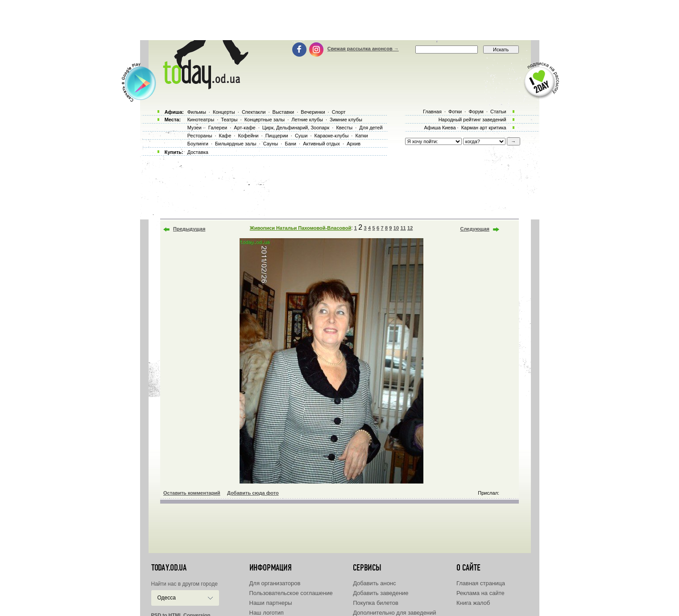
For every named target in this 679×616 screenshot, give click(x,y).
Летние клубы (307, 120)
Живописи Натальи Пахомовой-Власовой (300, 228)
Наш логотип (267, 613)
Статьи (498, 112)
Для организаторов (275, 583)
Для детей (371, 128)
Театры (229, 120)
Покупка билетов (376, 603)
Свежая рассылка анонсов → (363, 49)
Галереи (218, 128)
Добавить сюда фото (253, 493)
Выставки (284, 112)
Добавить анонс (374, 583)
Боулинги (198, 144)
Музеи (195, 128)
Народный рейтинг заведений (472, 120)
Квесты (344, 128)
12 (410, 228)
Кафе (225, 136)
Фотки (455, 112)
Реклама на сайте (480, 593)
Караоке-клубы (332, 136)
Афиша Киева (440, 128)
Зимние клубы (346, 120)
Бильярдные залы (236, 144)
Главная (432, 112)
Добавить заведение (381, 593)
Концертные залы (265, 120)
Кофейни (248, 136)
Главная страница (481, 583)
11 (403, 228)
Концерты (224, 112)
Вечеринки (313, 112)
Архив (354, 144)
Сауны (271, 144)
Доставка (198, 152)
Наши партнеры (271, 603)
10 (396, 228)
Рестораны (200, 136)
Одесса (167, 598)
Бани (290, 144)
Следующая (475, 229)
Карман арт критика (484, 128)
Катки (361, 136)
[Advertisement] (339, 20)
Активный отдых (321, 144)
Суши (301, 136)
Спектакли (254, 112)
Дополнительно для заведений (394, 613)
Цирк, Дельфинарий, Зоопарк (296, 128)
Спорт (339, 112)
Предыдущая (189, 229)
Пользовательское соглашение (291, 593)
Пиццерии (277, 136)
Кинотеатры (201, 120)
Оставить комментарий (192, 493)
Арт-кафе (244, 128)
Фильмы (197, 112)
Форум (476, 112)
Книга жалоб (473, 603)
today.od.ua (169, 568)
